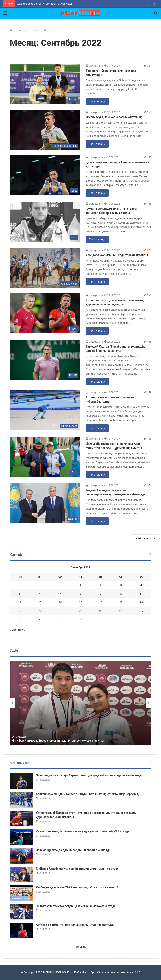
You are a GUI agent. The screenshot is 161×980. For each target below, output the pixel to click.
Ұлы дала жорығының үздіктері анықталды (117, 255)
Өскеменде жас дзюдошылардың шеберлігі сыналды (74, 850)
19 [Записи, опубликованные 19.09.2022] (20, 611)
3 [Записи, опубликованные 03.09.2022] (121, 585)
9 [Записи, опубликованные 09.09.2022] (101, 594)
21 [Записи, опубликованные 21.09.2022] (60, 611)
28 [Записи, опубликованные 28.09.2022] (60, 620)
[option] (80, 703)
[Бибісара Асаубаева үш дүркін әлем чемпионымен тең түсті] (21, 875)
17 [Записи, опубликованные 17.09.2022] (121, 602)
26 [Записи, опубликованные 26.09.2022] (20, 620)
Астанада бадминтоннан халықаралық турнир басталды (76, 925)
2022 (31, 31)
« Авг (13, 630)
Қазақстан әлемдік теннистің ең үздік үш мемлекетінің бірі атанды (83, 831)
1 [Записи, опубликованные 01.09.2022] (80, 585)
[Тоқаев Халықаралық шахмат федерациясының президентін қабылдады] (45, 503)
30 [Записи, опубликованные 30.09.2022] (101, 620)
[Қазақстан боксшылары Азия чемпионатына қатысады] (45, 175)
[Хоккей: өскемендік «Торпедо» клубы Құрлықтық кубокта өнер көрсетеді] (21, 800)
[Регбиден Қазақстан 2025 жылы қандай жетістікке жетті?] (21, 893)
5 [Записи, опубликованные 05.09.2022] (20, 594)
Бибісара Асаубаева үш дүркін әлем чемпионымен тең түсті (78, 869)
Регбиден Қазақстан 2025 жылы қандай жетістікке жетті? (77, 887)
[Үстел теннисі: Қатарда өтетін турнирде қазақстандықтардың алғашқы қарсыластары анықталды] (21, 818)
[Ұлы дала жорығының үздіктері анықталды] (45, 268)
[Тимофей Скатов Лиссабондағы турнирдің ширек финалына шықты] (45, 360)
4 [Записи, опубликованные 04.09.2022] (141, 585)
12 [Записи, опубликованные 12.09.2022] (20, 602)
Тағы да (80, 947)
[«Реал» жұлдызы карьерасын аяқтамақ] (45, 130)
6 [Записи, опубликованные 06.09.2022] (40, 594)
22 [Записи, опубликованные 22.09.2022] (81, 611)
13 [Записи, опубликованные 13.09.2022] (40, 602)
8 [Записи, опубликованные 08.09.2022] (80, 594)
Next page (145, 538)
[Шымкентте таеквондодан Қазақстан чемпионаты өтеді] (21, 912)
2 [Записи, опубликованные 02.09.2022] (101, 585)
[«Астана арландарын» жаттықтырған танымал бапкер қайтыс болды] (45, 222)
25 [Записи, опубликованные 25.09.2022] (141, 611)
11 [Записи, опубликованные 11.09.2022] (141, 594)
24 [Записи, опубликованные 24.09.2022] (121, 611)
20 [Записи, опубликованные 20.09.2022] (40, 611)
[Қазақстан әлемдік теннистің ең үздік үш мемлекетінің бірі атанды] (21, 837)
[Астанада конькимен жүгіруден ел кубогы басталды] (45, 410)
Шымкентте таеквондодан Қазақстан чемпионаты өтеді (75, 906)
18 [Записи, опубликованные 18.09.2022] (141, 602)
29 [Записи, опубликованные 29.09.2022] (81, 620)
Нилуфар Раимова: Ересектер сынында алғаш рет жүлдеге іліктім (58, 741)
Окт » (21, 630)
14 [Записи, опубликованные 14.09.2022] (60, 602)
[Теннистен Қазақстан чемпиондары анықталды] (45, 84)
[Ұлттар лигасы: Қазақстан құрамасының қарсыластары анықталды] (45, 313)
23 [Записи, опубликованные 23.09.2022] (101, 611)
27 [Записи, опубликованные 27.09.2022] (40, 620)
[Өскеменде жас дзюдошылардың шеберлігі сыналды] (21, 856)
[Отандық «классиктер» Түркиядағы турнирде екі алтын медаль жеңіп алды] (21, 781)
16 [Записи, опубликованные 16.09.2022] (101, 602)
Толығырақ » (97, 101)
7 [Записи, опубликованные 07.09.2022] (60, 594)
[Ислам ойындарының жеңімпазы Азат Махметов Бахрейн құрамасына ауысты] (45, 457)
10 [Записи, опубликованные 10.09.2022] (121, 594)
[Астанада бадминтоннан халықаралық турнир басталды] (21, 931)
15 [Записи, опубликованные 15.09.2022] (81, 602)
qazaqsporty (96, 66)
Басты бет (18, 31)
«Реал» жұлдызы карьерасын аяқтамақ (114, 117)
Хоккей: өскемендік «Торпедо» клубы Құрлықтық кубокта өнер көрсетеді (88, 794)
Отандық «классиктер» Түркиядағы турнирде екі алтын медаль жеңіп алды (89, 775)
